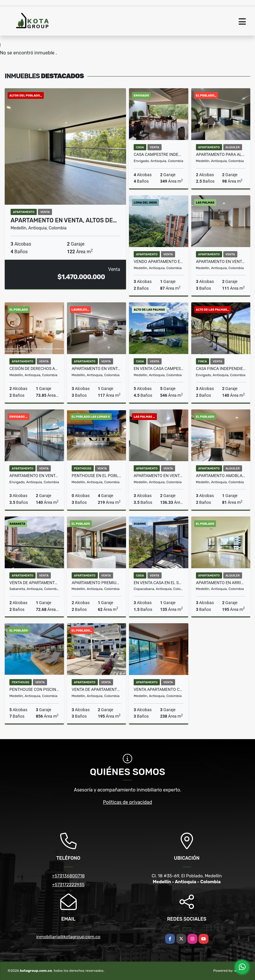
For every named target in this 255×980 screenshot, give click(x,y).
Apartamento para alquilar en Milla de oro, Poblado (221, 154)
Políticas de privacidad (128, 802)
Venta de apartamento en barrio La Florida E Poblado (97, 689)
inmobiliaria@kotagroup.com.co (68, 937)
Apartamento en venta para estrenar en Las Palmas (159, 476)
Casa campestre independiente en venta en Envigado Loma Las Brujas (159, 154)
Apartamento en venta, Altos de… (64, 220)
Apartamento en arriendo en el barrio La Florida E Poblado (221, 583)
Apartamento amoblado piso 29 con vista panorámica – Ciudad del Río (221, 476)
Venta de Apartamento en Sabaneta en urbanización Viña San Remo (34, 583)
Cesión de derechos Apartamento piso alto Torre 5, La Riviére (34, 369)
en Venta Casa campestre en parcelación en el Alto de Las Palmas (159, 369)
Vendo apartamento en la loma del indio (159, 261)
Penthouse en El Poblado (97, 476)
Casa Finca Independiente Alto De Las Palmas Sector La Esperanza (221, 369)
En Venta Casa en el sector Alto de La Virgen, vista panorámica (159, 583)
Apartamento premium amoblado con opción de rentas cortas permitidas (97, 583)
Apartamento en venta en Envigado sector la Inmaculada (34, 476)
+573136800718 (68, 876)
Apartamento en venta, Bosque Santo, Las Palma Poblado (221, 261)
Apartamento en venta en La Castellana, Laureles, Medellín (97, 369)
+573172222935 (68, 885)
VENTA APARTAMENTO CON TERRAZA (159, 689)
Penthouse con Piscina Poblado (34, 689)
